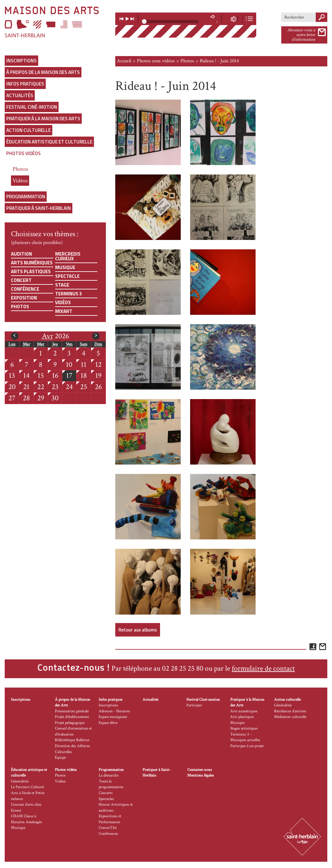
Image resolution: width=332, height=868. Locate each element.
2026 (55, 336)
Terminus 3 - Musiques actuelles (245, 737)
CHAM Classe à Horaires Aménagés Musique (26, 822)
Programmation (26, 197)
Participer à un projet (247, 746)
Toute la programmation (111, 784)
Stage (62, 285)
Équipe (60, 758)
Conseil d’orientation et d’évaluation (73, 731)
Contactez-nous (200, 770)
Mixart (64, 311)
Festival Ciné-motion (32, 107)
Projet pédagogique (70, 723)
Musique (65, 267)
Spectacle (67, 276)
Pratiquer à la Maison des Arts (43, 119)
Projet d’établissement (72, 717)
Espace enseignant (113, 717)
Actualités (20, 95)
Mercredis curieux (68, 256)
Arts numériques (32, 263)
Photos (20, 169)
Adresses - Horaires (114, 711)
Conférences (108, 834)
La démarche (109, 775)
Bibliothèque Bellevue (72, 740)
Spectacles (106, 799)
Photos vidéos (23, 153)
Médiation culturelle (290, 717)
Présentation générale (72, 711)
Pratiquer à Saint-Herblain (39, 208)
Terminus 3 (68, 294)
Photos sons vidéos (156, 61)
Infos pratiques (25, 84)
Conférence (25, 289)
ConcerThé (108, 828)
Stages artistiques (244, 728)
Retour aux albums (138, 630)
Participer (194, 705)
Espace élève (108, 723)
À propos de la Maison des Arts (43, 72)
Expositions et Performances (110, 819)
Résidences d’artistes (290, 711)
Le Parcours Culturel (27, 787)
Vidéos (20, 181)
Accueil (124, 61)
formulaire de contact (263, 668)
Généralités (283, 705)
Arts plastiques (31, 271)
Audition (21, 254)
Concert (21, 280)
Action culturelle (29, 130)
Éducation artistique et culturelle (49, 142)
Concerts (106, 793)
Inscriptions (21, 61)
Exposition (24, 298)
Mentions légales (201, 775)
